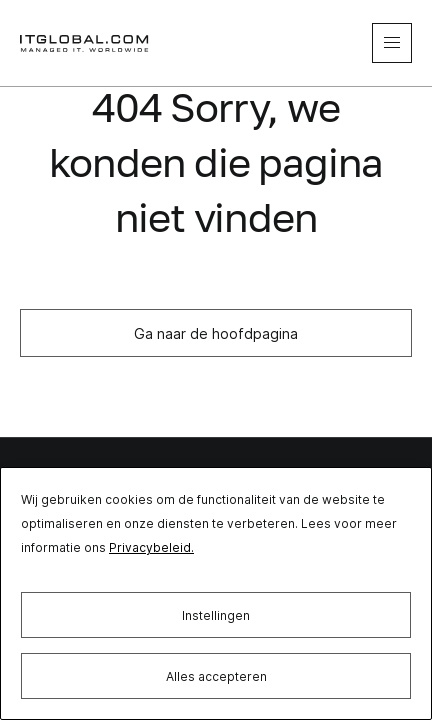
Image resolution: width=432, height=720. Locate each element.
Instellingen (216, 615)
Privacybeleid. (151, 547)
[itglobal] (85, 43)
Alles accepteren (216, 676)
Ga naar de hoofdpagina (216, 333)
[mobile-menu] (392, 43)
